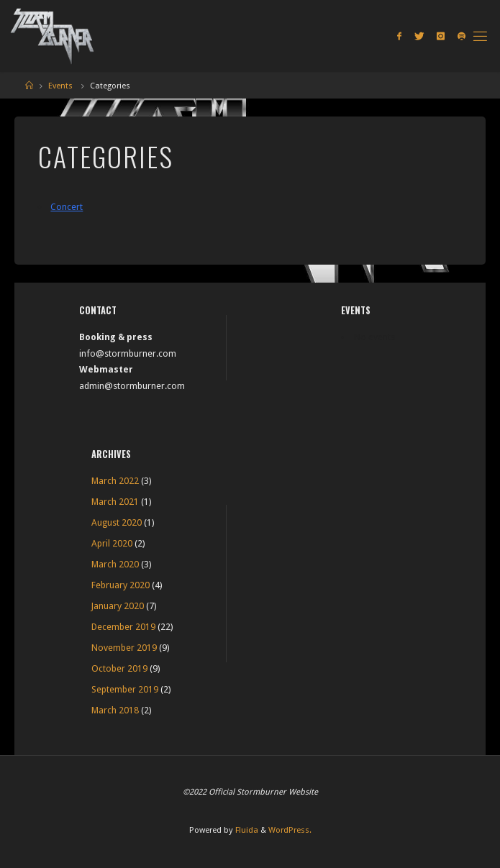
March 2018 (115, 710)
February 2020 (121, 585)
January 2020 (118, 606)
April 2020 (112, 543)
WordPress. (290, 830)
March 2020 (115, 564)
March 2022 (115, 481)
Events (60, 86)
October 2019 (119, 668)
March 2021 (115, 502)
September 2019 (125, 689)
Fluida (246, 830)
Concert (67, 207)
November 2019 (124, 648)
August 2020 (117, 522)
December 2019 (123, 627)
